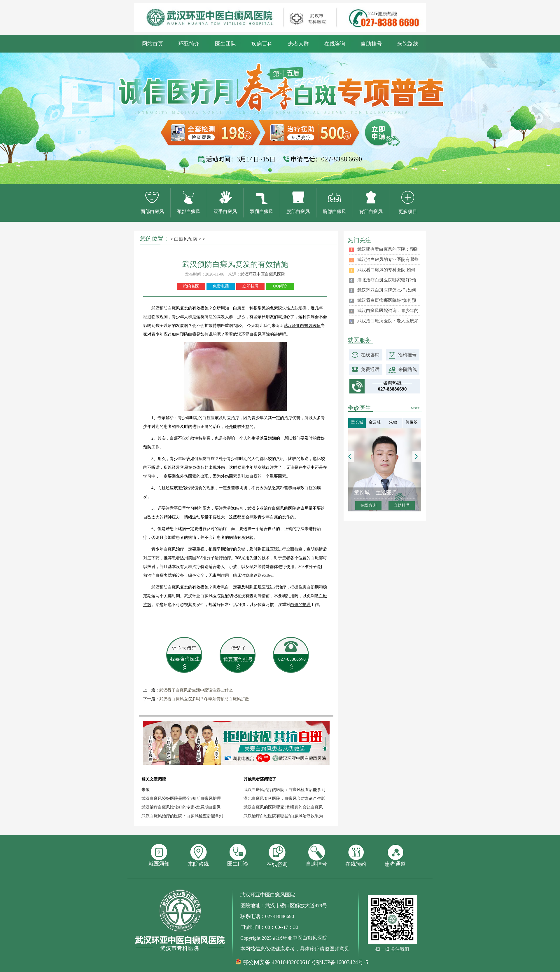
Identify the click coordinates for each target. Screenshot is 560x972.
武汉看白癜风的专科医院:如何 (386, 270)
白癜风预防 (186, 239)
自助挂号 (371, 44)
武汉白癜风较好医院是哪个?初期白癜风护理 (181, 798)
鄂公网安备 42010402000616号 (279, 962)
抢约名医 (191, 286)
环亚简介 (189, 44)
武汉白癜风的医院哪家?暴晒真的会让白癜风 (283, 807)
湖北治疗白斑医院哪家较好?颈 (387, 280)
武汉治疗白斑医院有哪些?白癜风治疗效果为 (283, 816)
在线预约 (356, 855)
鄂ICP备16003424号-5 (342, 962)
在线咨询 (335, 44)
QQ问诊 (280, 286)
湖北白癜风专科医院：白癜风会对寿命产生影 (284, 798)
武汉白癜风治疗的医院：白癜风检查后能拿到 (182, 816)
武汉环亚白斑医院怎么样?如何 (387, 290)
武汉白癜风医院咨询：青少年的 (388, 311)
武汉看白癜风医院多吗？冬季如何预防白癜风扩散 (204, 699)
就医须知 (159, 855)
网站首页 (153, 44)
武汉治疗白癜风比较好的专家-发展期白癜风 (181, 807)
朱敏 (146, 790)
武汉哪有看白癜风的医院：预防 (388, 249)
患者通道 (395, 855)
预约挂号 (407, 355)
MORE (415, 408)
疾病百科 (262, 44)
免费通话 (370, 369)
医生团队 (225, 44)
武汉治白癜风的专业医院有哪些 (388, 259)
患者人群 (298, 44)
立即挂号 (251, 286)
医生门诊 (238, 855)
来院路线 (408, 44)
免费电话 (221, 286)
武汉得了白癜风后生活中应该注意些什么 (196, 690)
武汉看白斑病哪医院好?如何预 (387, 300)
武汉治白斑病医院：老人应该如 (388, 321)
